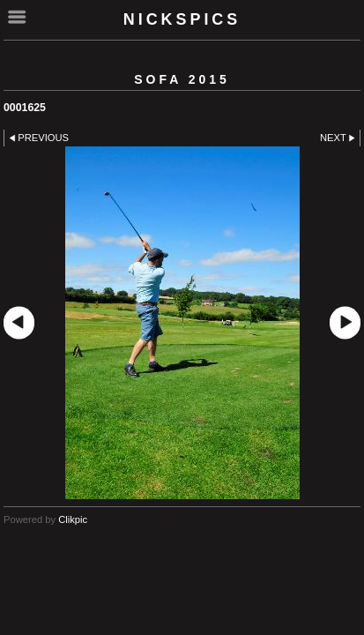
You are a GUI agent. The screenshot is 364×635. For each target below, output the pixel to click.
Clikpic (73, 519)
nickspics (182, 19)
